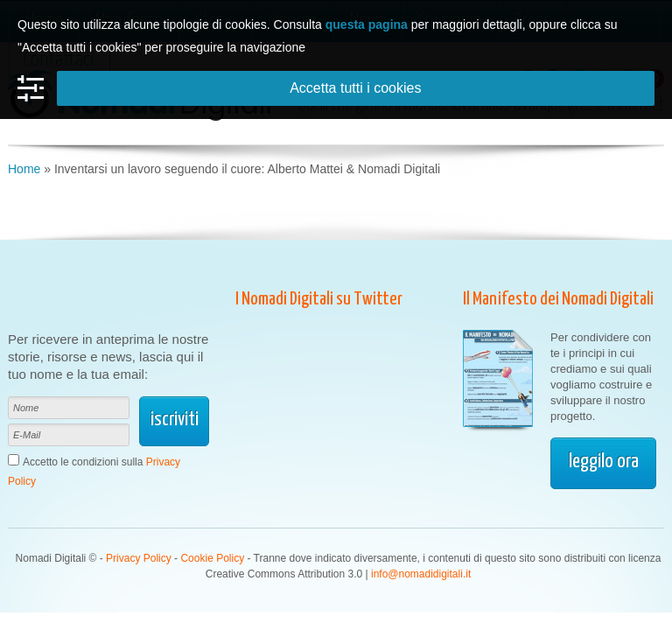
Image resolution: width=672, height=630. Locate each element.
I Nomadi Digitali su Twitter (319, 299)
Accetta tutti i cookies (355, 88)
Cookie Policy (212, 558)
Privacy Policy (139, 558)
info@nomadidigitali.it (421, 574)
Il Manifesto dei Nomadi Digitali (558, 299)
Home (24, 169)
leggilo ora (604, 462)
